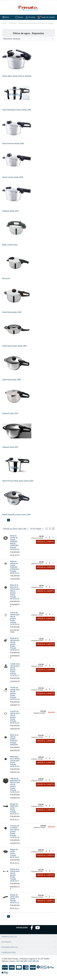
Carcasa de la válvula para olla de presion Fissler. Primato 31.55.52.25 (15, 836)
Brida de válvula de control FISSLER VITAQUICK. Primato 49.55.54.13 (15, 571)
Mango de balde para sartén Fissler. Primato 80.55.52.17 (15, 813)
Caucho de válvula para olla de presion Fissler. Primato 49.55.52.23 (15, 721)
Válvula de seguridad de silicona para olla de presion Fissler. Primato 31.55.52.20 (15, 789)
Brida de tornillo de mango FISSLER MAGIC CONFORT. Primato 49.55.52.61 (15, 547)
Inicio (4, 23)
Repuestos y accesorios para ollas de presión (36, 23)
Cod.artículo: (15, 556)
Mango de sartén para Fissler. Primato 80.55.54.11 (15, 903)
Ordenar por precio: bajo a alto (16, 529)
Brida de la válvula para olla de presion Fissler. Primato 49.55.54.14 (15, 648)
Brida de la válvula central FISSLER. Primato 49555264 (14, 744)
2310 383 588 (22, 965)
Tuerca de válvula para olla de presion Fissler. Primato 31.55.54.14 (15, 623)
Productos (13, 23)
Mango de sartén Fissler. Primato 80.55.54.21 (15, 857)
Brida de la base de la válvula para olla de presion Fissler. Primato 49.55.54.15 (15, 596)
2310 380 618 (34, 965)
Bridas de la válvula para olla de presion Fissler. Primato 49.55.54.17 (15, 879)
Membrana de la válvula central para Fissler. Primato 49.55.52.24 (15, 766)
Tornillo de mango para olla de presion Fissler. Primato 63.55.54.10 (15, 697)
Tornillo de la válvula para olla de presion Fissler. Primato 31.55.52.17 (15, 674)
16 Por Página (9, 533)
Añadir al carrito (45, 546)
